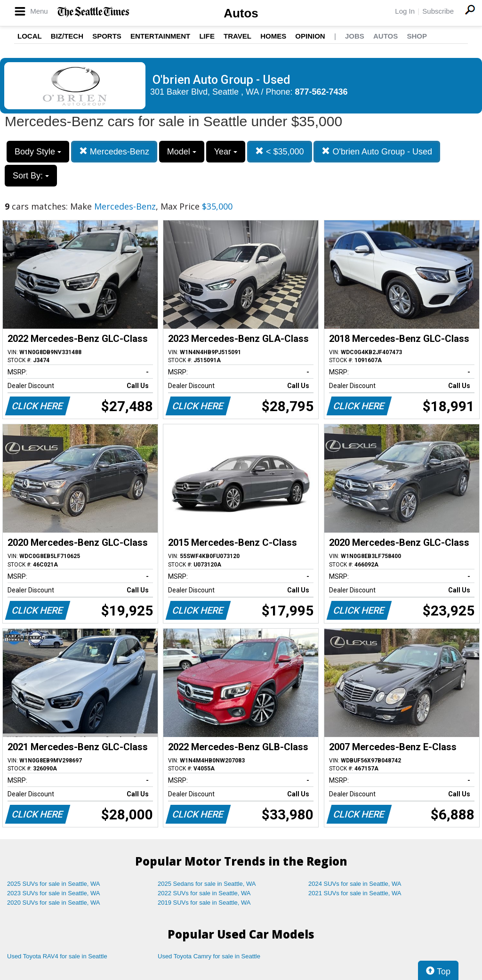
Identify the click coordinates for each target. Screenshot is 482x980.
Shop (417, 36)
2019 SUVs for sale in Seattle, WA (204, 903)
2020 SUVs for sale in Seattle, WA (54, 903)
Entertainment (160, 36)
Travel (237, 36)
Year (226, 152)
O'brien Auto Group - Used (377, 151)
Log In (405, 11)
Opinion (310, 36)
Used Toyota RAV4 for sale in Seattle (57, 956)
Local (30, 36)
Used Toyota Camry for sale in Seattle (209, 956)
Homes (273, 36)
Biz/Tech (67, 36)
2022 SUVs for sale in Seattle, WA (204, 893)
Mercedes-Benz (114, 151)
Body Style (38, 152)
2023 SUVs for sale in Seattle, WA (54, 893)
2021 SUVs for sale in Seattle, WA (355, 893)
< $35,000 (280, 151)
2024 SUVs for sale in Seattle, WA (355, 884)
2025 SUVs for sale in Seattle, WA (54, 884)
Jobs (355, 36)
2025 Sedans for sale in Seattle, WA (207, 884)
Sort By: (31, 176)
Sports (107, 36)
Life (207, 36)
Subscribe (438, 11)
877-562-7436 (321, 92)
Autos (241, 13)
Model (182, 152)
